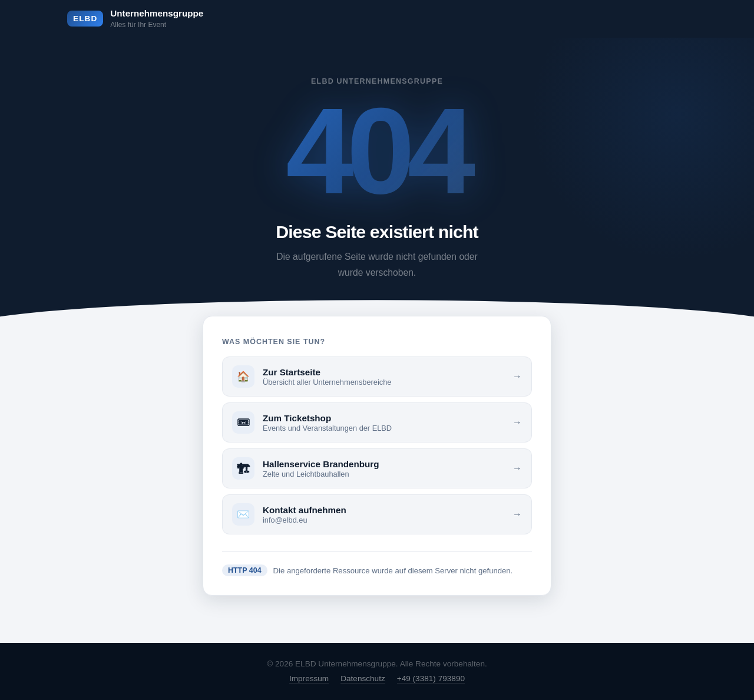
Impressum (309, 678)
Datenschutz (363, 678)
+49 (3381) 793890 (431, 678)
